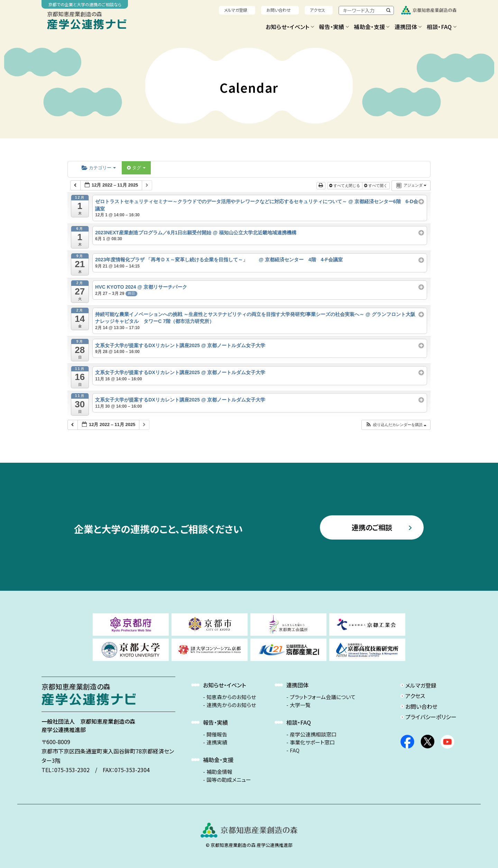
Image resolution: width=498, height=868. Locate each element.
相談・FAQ (442, 27)
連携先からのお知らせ (231, 705)
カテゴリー (99, 168)
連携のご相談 (372, 527)
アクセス (317, 10)
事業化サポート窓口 (312, 742)
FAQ (295, 750)
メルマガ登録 (236, 10)
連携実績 (217, 742)
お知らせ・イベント (290, 27)
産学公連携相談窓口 (313, 734)
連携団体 (408, 27)
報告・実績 (334, 27)
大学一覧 (300, 705)
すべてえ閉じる (345, 186)
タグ (136, 168)
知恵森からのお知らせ (231, 697)
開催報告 (217, 734)
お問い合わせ (279, 10)
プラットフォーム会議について (323, 697)
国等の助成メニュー (229, 780)
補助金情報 (219, 772)
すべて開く (376, 186)
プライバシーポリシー (431, 717)
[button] (396, 425)
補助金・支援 (372, 27)
